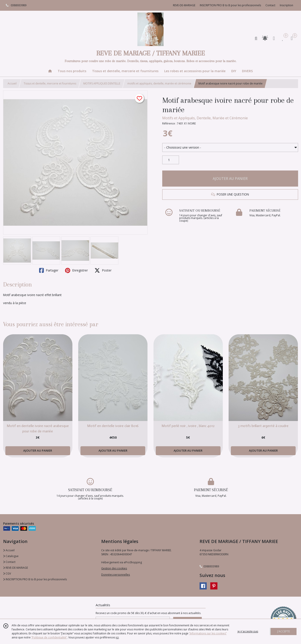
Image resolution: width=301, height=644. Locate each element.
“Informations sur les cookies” (208, 633)
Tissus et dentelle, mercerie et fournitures (50, 83)
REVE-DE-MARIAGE (16, 568)
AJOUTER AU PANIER (230, 179)
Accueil (12, 83)
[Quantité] (171, 160)
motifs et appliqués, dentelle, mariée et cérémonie (159, 83)
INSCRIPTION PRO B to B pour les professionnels (35, 579)
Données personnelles (116, 575)
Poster (103, 270)
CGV (7, 573)
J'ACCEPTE (284, 631)
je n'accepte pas (248, 631)
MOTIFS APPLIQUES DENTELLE (102, 83)
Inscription (286, 5)
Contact (270, 5)
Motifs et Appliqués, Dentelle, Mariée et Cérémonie (205, 118)
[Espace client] (274, 38)
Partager (49, 270)
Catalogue (11, 556)
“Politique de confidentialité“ (49, 637)
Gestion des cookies (114, 568)
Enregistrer (76, 270)
